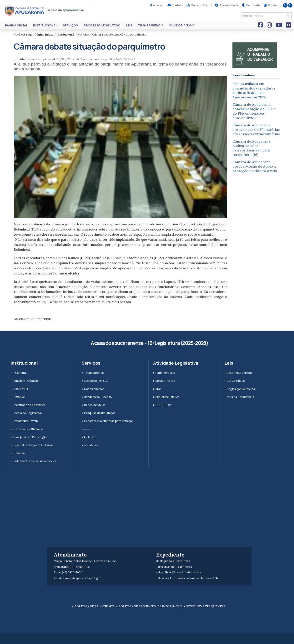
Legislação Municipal (241, 389)
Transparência (151, 25)
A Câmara (19, 373)
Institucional (45, 25)
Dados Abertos (94, 389)
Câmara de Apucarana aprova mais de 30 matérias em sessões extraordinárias (256, 129)
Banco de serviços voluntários (33, 445)
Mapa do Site (199, 5)
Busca (240, 12)
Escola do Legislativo (27, 413)
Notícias (83, 35)
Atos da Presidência (240, 397)
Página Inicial (16, 25)
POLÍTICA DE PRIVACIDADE (94, 606)
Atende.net (91, 445)
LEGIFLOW (164, 405)
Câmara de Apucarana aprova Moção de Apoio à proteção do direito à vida (255, 166)
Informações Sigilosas (28, 429)
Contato (177, 5)
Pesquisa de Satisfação (100, 413)
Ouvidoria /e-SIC (96, 381)
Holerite (90, 437)
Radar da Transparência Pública (35, 461)
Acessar (158, 5)
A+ (285, 5)
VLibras (273, 5)
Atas (158, 389)
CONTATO (20, 389)
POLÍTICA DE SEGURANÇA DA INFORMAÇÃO (150, 606)
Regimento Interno (240, 373)
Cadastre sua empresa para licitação (109, 421)
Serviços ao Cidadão (98, 397)
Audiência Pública (167, 397)
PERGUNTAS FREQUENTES (206, 606)
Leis (129, 25)
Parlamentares (165, 373)
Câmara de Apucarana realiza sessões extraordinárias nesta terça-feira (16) (251, 148)
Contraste (253, 5)
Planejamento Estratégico (30, 437)
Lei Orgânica (236, 381)
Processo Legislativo (102, 25)
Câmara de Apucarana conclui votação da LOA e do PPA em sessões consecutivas (254, 111)
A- (290, 5)
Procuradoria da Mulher (29, 405)
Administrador (29, 59)
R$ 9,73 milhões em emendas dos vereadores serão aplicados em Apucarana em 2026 (254, 90)
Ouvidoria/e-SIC (182, 25)
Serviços (70, 25)
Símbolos (19, 397)
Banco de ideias (95, 405)
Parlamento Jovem (25, 421)
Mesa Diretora (165, 381)
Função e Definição (26, 381)
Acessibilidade (229, 5)
